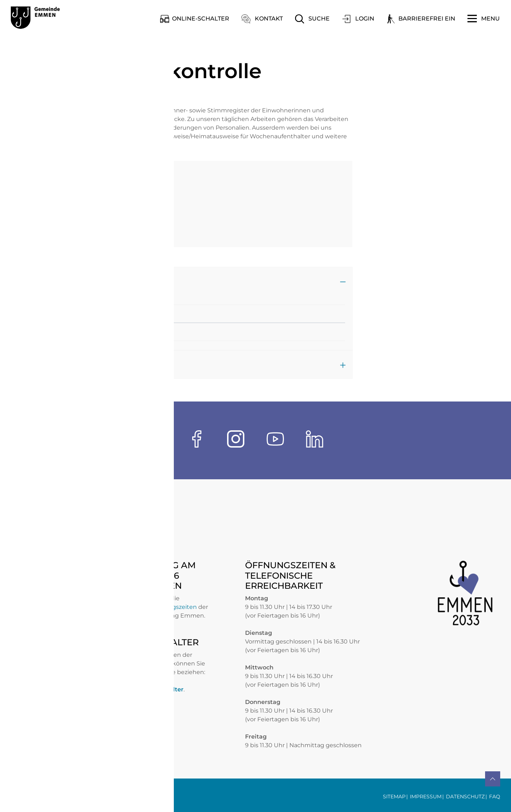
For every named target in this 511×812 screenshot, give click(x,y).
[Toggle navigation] (484, 19)
